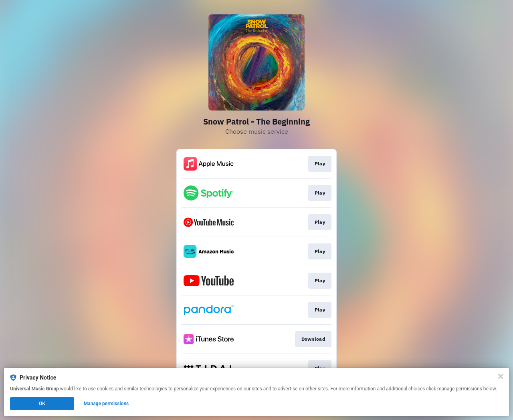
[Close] (501, 376)
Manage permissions (106, 404)
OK (42, 404)
